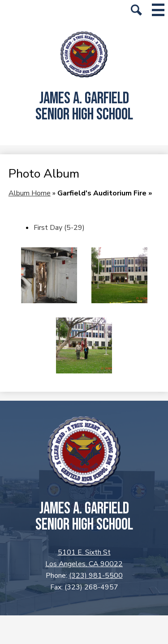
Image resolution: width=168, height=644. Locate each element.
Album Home (30, 193)
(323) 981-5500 (96, 576)
